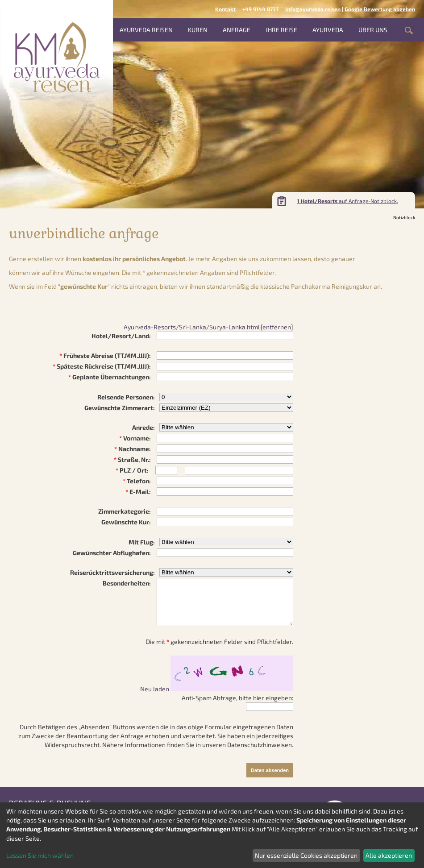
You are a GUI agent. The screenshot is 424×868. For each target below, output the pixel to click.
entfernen (277, 327)
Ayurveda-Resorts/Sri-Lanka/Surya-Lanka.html (191, 327)
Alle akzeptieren (389, 855)
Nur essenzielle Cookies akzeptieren (306, 855)
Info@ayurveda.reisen (313, 9)
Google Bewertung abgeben (380, 9)
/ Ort (139, 470)
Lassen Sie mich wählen (40, 855)
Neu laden (155, 689)
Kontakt (225, 9)
